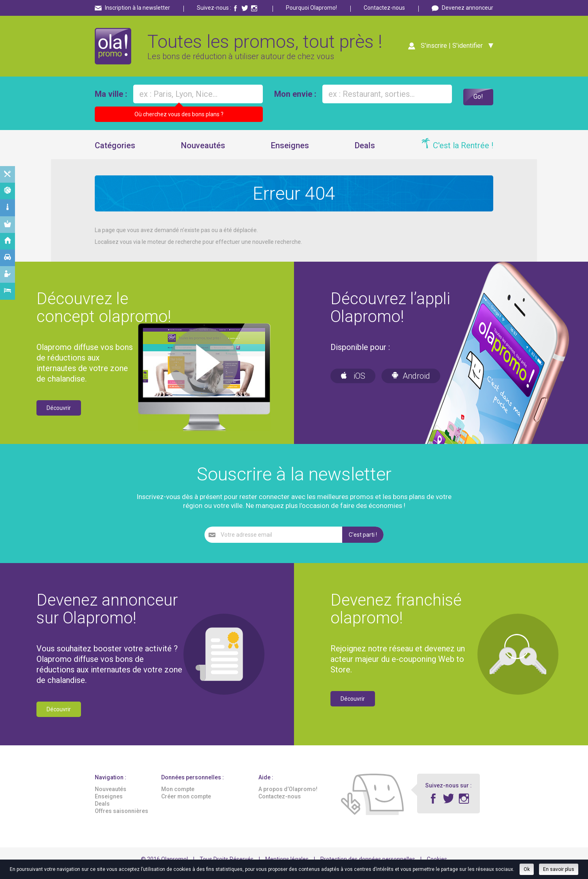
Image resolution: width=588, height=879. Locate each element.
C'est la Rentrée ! (463, 154)
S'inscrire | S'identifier (449, 49)
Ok (527, 869)
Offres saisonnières (121, 819)
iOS (353, 384)
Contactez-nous (384, 8)
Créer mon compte (186, 804)
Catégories (115, 154)
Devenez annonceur (468, 8)
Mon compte (178, 797)
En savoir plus (559, 869)
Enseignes (290, 154)
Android (411, 384)
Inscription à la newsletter (137, 8)
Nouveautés (203, 154)
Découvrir (59, 416)
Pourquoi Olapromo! (311, 8)
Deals (365, 154)
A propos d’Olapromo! (288, 797)
